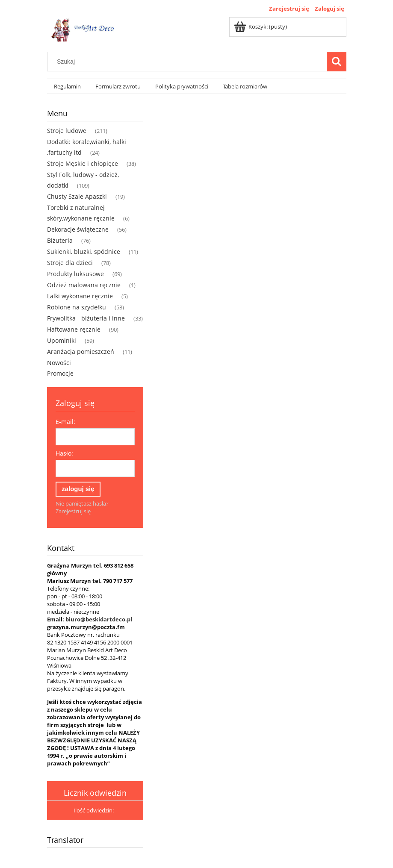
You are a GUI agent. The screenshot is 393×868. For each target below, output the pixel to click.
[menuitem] (68, 87)
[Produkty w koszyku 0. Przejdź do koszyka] (261, 26)
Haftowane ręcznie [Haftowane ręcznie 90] (74, 329)
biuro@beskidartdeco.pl (99, 619)
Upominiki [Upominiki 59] (62, 340)
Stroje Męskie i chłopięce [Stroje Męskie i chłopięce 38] (83, 163)
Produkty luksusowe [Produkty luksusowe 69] (75, 274)
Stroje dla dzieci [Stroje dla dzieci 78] (70, 263)
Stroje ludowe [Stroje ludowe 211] (67, 131)
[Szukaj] (337, 62)
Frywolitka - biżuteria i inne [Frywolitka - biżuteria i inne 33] (86, 318)
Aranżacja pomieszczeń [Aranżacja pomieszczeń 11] (81, 352)
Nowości (59, 363)
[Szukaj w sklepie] (189, 62)
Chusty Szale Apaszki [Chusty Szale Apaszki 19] (77, 196)
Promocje (60, 373)
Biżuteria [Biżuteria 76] (60, 240)
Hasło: (64, 453)
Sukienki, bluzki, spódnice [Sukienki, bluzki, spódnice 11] (84, 252)
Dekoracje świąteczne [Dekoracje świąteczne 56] (78, 229)
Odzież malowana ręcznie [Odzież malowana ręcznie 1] (84, 285)
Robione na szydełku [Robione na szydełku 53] (77, 307)
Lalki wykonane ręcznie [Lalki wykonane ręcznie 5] (80, 296)
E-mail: (65, 422)
